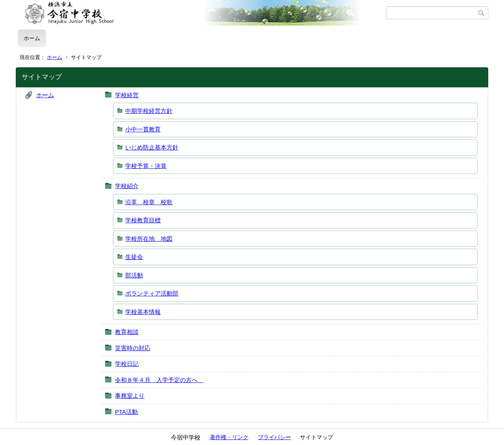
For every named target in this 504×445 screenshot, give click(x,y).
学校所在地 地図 (149, 239)
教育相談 (127, 332)
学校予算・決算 (146, 166)
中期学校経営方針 (149, 111)
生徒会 (134, 257)
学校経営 (127, 95)
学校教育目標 (143, 220)
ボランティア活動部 (152, 293)
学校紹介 (127, 186)
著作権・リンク (229, 437)
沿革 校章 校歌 (149, 202)
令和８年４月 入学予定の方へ (159, 380)
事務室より (130, 396)
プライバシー (274, 437)
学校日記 (127, 364)
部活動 (134, 275)
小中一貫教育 (143, 129)
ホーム (32, 38)
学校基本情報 (143, 312)
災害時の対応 (133, 348)
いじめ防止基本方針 (152, 147)
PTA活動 (126, 412)
